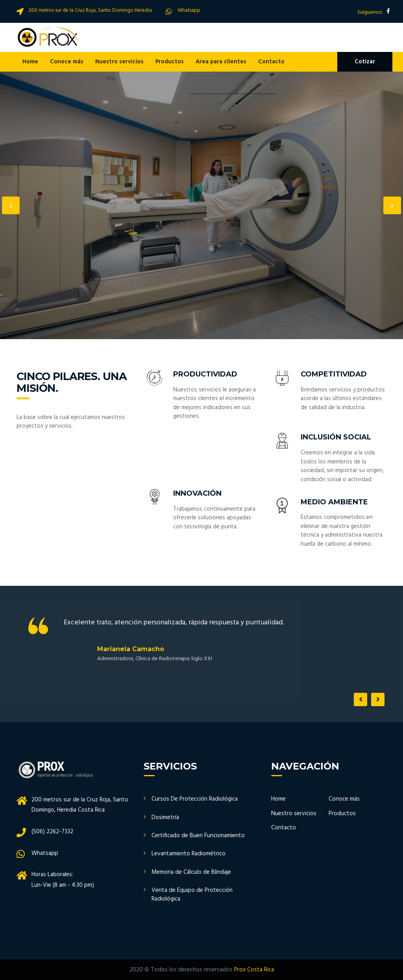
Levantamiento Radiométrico (189, 854)
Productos (170, 62)
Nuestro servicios (119, 62)
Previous (11, 206)
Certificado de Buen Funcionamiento (198, 836)
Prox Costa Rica (254, 970)
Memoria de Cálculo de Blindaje (191, 872)
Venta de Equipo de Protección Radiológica (192, 894)
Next (392, 206)
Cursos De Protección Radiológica (195, 799)
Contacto (271, 62)
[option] (201, 205)
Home (30, 62)
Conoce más (67, 62)
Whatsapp (189, 10)
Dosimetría (165, 818)
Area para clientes (221, 62)
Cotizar (365, 62)
